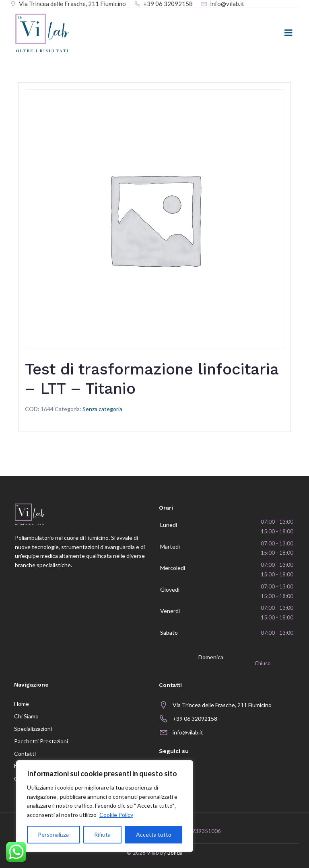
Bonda (175, 854)
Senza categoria (102, 410)
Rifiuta (102, 834)
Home (21, 704)
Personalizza (53, 834)
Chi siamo (26, 717)
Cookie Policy (116, 815)
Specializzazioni (33, 729)
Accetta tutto (154, 834)
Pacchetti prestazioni (41, 742)
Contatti (25, 754)
